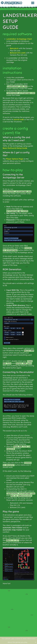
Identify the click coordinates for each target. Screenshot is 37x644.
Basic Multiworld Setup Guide (15, 148)
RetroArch (14, 48)
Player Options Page (15, 159)
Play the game (11, 513)
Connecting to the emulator (18, 373)
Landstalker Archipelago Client (19, 39)
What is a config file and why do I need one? (16, 139)
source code (19, 120)
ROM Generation (12, 270)
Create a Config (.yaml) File (15, 131)
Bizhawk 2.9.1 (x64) (18, 53)
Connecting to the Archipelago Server (14, 176)
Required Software (17, 34)
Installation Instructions (12, 70)
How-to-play (13, 170)
